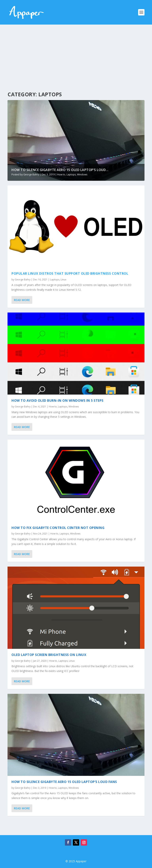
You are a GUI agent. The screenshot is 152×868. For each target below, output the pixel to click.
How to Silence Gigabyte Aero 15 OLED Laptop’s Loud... (60, 170)
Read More (22, 300)
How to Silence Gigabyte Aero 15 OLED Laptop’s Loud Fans (64, 782)
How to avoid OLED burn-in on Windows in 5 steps (57, 401)
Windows (82, 174)
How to (61, 174)
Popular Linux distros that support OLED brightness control (70, 273)
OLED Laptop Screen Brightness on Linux (49, 655)
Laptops (71, 174)
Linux (63, 280)
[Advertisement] (76, 54)
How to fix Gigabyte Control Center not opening (58, 528)
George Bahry (31, 174)
